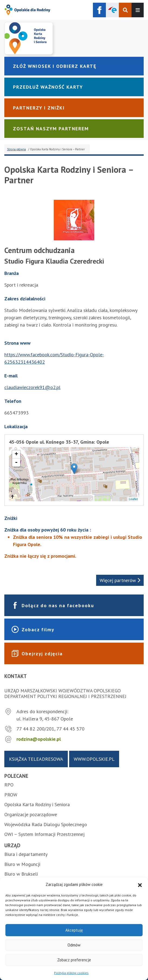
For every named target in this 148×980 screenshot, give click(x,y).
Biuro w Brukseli (21, 874)
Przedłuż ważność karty (48, 87)
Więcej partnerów (120, 580)
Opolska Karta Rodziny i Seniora (37, 804)
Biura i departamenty (26, 854)
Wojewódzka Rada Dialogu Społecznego (46, 824)
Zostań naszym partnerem (51, 129)
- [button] (16, 463)
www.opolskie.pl (94, 759)
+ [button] (16, 454)
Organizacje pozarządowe (31, 814)
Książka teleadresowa (36, 759)
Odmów (74, 945)
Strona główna (16, 149)
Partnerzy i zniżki (39, 108)
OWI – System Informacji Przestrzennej (44, 834)
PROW (11, 795)
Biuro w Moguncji (22, 864)
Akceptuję (74, 930)
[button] (140, 885)
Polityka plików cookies (71, 973)
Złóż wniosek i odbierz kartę (55, 66)
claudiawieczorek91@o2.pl (32, 387)
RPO (9, 785)
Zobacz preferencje (74, 960)
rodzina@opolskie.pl (39, 739)
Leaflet (133, 499)
